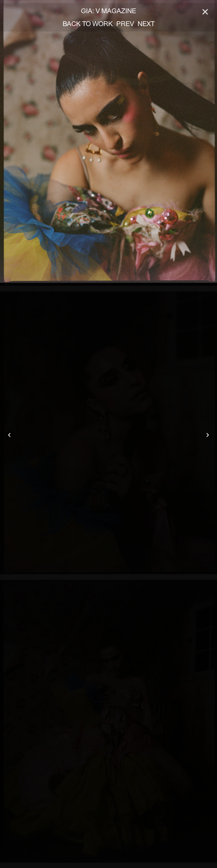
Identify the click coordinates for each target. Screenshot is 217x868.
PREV (125, 24)
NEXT (146, 24)
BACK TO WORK (88, 24)
